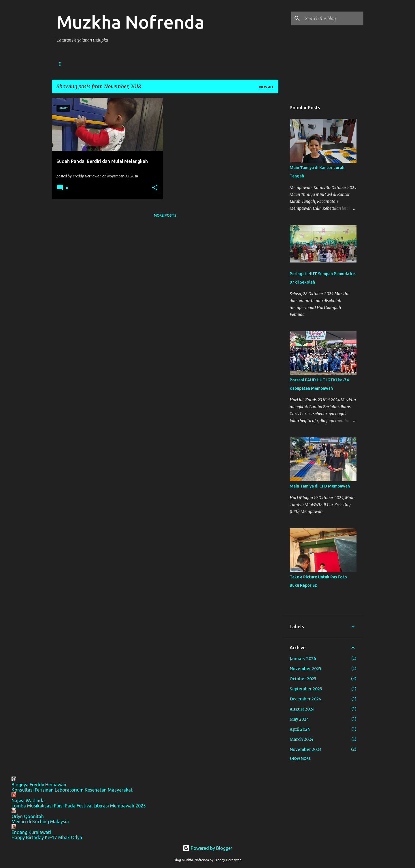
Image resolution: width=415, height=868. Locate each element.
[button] (155, 188)
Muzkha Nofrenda (130, 22)
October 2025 (303, 679)
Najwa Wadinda (28, 800)
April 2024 (300, 729)
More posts (165, 215)
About (87, 64)
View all (266, 87)
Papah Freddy (119, 64)
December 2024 (305, 699)
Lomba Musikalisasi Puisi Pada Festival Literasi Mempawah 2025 (79, 806)
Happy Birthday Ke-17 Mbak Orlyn (47, 837)
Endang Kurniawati (31, 832)
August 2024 (302, 709)
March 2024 (302, 739)
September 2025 (306, 689)
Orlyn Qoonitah (28, 816)
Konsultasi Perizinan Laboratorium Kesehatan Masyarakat (72, 790)
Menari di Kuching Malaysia (40, 822)
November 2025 (305, 669)
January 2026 (303, 659)
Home (62, 64)
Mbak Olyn (155, 64)
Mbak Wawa (190, 64)
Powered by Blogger (207, 848)
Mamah (221, 64)
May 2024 (299, 719)
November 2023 (305, 749)
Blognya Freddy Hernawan (39, 785)
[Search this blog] (333, 18)
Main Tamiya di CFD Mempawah (320, 486)
